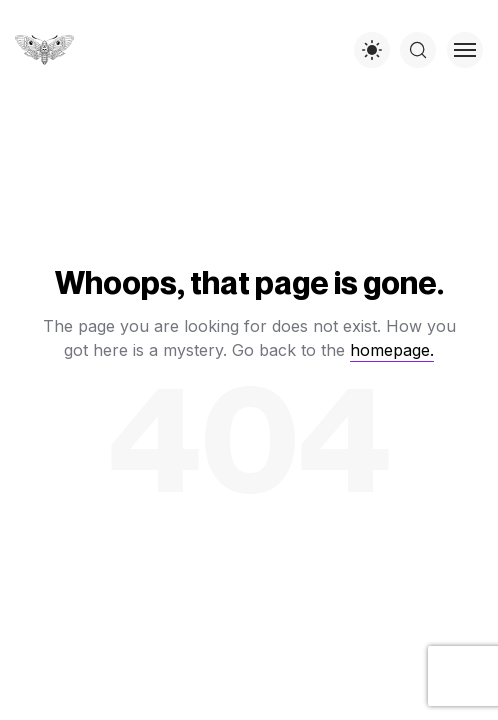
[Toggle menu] (465, 50)
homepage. (392, 350)
